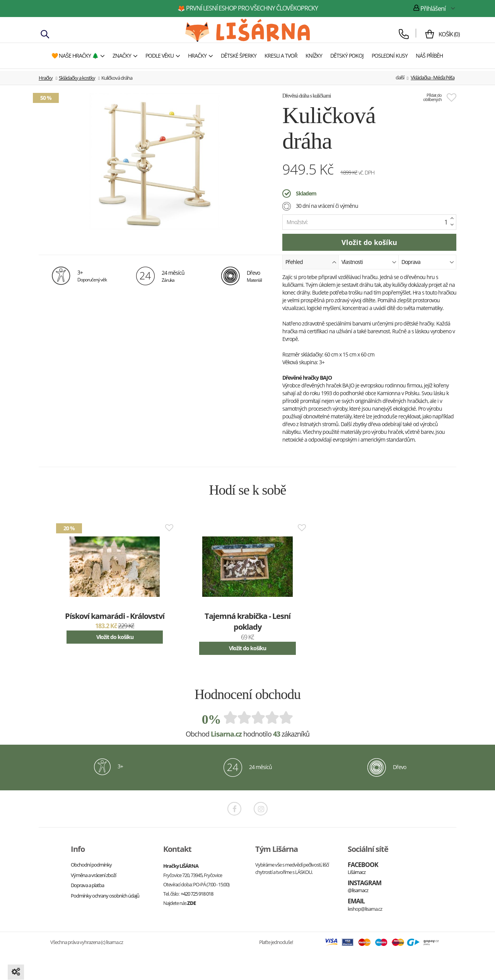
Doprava (428, 261)
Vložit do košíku (115, 637)
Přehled (311, 261)
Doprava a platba (87, 885)
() (446, 34)
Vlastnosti (369, 261)
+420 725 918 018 (197, 894)
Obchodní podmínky (91, 865)
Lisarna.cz (226, 734)
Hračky (46, 78)
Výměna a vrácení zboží (93, 875)
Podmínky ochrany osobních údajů (105, 896)
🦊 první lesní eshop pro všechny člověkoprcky (248, 8)
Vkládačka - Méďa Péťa (433, 77)
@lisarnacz (358, 890)
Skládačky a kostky (77, 78)
